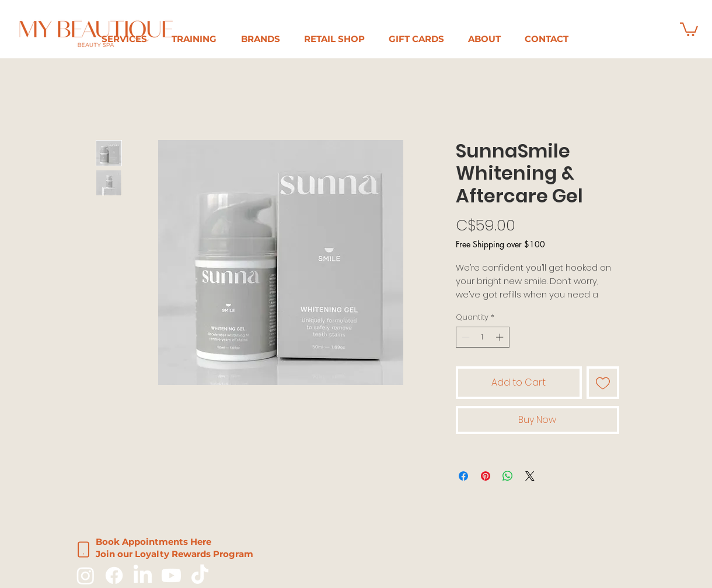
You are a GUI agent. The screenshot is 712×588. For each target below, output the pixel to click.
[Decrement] (465, 337)
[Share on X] (530, 476)
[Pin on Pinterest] (486, 476)
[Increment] (501, 337)
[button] (194, 39)
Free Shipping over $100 (500, 244)
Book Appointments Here (153, 542)
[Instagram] (85, 575)
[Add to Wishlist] (603, 383)
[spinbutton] (482, 337)
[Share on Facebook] (463, 476)
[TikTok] (200, 575)
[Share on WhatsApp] (508, 476)
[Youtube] (171, 575)
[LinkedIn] (143, 575)
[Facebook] (114, 575)
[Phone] (83, 550)
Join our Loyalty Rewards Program (174, 554)
